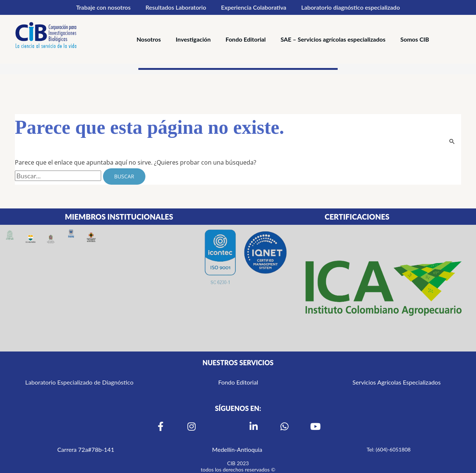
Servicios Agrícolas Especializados (397, 382)
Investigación (193, 39)
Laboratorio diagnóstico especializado (350, 7)
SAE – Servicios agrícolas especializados (333, 39)
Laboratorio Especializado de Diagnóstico (79, 382)
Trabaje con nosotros (103, 7)
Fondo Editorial (246, 39)
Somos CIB (414, 39)
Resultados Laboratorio (176, 7)
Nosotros (149, 39)
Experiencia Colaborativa (254, 7)
